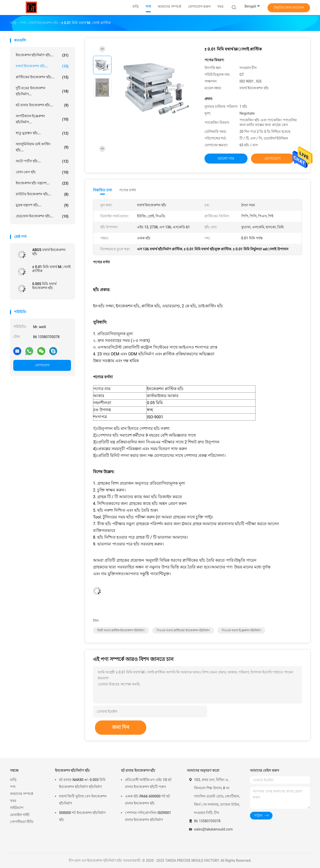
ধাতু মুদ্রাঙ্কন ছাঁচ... (42, 133)
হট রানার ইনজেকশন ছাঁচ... (42, 105)
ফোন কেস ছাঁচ (42, 172)
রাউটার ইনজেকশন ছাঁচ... (42, 194)
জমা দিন (121, 727)
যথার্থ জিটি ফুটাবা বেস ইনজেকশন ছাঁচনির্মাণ (83, 800)
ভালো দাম (226, 158)
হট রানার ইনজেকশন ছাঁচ (138, 770)
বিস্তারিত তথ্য (103, 190)
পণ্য (13, 787)
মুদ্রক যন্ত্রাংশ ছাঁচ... (42, 205)
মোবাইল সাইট (20, 815)
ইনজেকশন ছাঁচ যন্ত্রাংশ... (42, 183)
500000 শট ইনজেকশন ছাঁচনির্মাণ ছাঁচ (82, 816)
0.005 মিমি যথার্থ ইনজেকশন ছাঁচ (44, 286)
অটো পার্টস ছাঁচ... (42, 161)
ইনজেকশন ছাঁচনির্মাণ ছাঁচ (72, 770)
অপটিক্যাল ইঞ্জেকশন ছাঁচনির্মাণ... (42, 119)
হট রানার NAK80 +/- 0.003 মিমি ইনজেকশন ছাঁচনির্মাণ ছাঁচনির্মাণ (82, 783)
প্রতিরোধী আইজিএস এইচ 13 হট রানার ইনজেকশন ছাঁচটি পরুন (148, 783)
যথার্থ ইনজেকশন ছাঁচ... (42, 66)
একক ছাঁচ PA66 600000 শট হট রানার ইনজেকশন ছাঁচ (147, 800)
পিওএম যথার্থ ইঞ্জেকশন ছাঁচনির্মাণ (241, 630)
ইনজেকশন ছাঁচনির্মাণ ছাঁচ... (42, 55)
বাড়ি (13, 780)
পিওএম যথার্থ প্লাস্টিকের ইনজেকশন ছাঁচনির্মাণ (183, 630)
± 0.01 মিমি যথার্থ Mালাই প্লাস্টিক (51, 269)
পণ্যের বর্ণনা (128, 190)
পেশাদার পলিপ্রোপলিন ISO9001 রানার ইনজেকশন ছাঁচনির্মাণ (148, 816)
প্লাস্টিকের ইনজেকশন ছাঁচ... (42, 77)
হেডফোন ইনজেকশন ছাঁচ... (42, 216)
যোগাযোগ (42, 365)
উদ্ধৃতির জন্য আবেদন (289, 8)
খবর (13, 801)
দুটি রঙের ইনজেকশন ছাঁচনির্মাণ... (42, 91)
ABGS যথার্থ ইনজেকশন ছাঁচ (49, 252)
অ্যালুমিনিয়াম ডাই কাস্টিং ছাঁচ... (42, 147)
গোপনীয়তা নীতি (22, 822)
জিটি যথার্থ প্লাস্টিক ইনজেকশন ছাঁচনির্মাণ (121, 630)
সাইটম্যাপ (17, 808)
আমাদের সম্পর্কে (22, 794)
